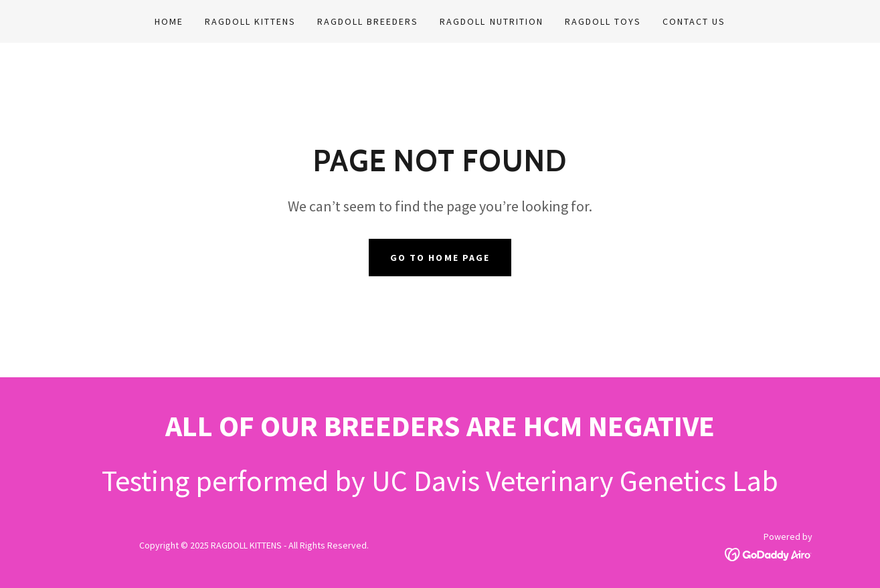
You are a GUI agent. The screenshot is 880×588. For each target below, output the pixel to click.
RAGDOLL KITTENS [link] (250, 21)
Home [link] (169, 21)
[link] (769, 553)
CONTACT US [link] (694, 21)
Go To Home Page (440, 258)
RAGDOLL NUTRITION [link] (491, 21)
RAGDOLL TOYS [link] (603, 21)
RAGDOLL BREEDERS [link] (368, 21)
